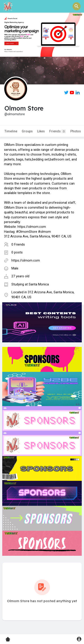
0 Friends (18, 244)
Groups (27, 131)
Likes (41, 131)
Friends (58, 131)
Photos (76, 131)
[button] (77, 6)
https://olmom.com (26, 260)
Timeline (11, 131)
